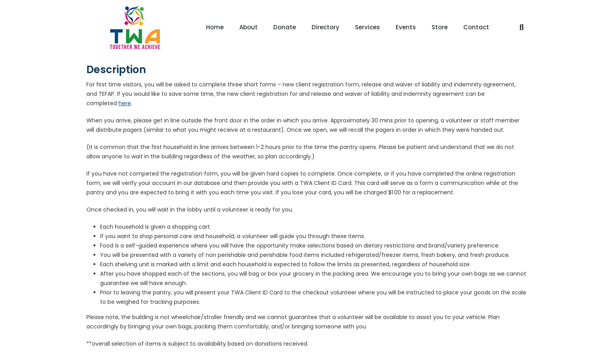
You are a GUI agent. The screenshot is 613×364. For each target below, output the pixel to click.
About (248, 27)
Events (406, 27)
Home (215, 27)
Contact (476, 27)
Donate (285, 27)
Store (440, 27)
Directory (325, 27)
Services (367, 27)
